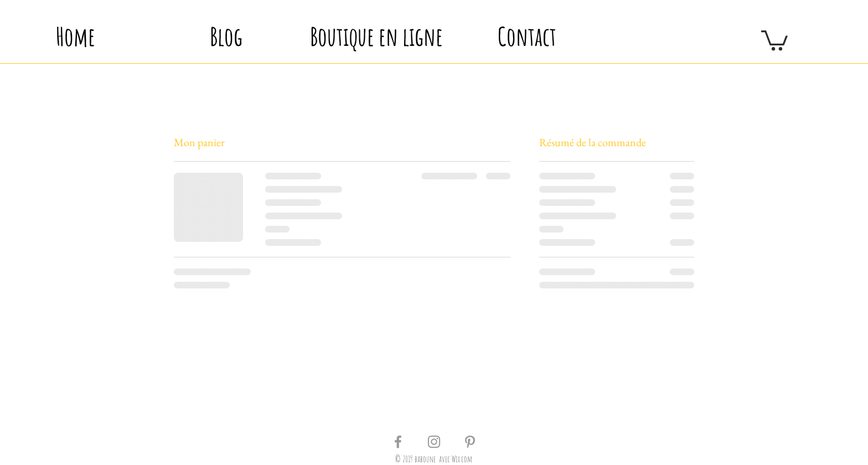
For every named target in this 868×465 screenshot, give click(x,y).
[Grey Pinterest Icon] (470, 442)
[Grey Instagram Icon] (434, 442)
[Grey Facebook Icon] (398, 442)
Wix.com (462, 459)
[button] (774, 39)
